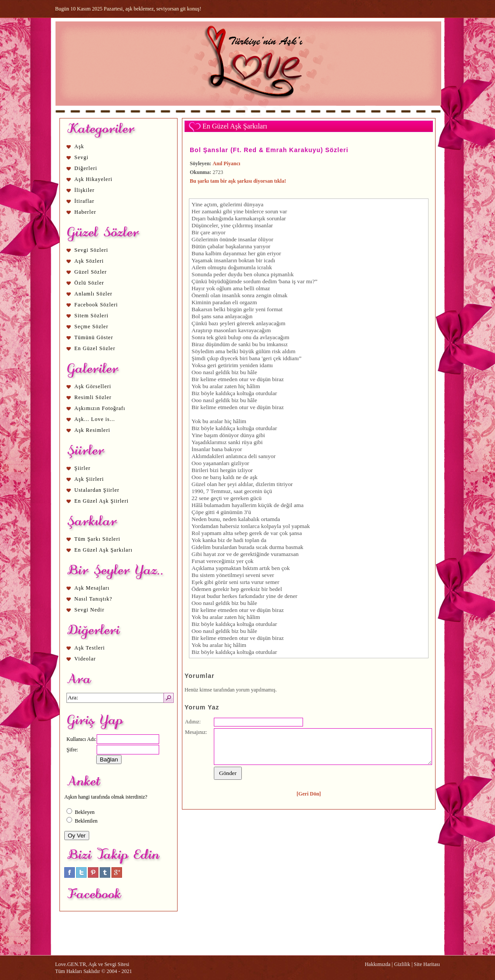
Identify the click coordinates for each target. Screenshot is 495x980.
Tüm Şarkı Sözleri (97, 539)
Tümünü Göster (94, 337)
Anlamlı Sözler (93, 294)
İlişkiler (84, 190)
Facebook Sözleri (96, 305)
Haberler (85, 212)
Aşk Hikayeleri (93, 179)
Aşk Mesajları (92, 588)
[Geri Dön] (309, 794)
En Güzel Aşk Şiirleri (101, 501)
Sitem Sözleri (91, 316)
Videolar (85, 659)
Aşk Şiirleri (89, 479)
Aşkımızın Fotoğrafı (100, 408)
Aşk (79, 146)
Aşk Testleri (90, 648)
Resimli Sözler (93, 397)
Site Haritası (427, 964)
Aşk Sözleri (89, 261)
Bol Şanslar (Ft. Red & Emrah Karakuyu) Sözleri (269, 150)
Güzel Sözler (91, 272)
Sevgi (81, 157)
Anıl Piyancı (226, 163)
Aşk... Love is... (95, 419)
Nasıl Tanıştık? (93, 599)
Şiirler (82, 468)
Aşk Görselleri (93, 386)
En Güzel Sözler (95, 348)
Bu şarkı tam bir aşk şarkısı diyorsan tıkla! (238, 181)
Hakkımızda (378, 964)
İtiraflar (84, 201)
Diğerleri (86, 168)
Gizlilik (402, 964)
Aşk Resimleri (92, 430)
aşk (232, 246)
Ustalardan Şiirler (97, 490)
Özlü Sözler (89, 283)
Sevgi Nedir (89, 610)
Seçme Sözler (91, 327)
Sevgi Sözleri (91, 250)
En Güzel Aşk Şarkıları (103, 550)
